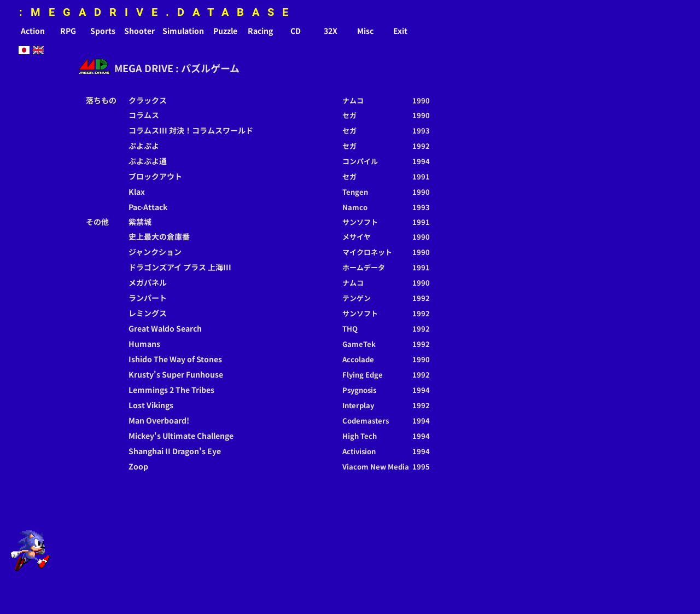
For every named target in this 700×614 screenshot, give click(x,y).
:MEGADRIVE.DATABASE (158, 12)
